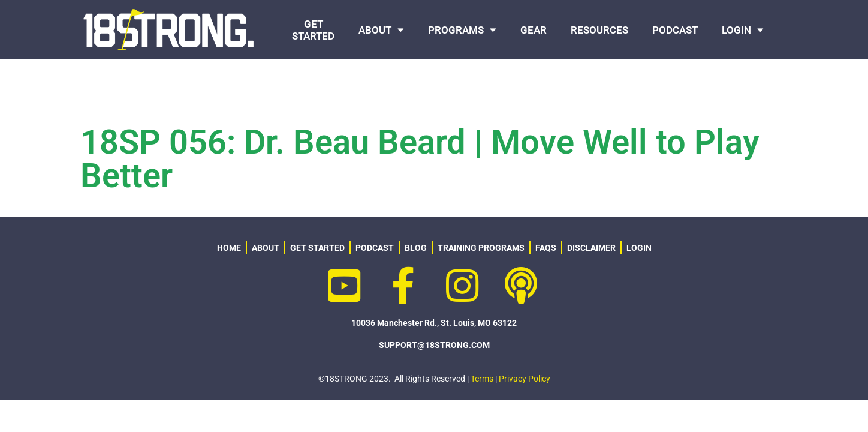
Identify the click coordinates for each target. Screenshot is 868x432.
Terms (482, 379)
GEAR (534, 30)
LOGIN (743, 30)
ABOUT (381, 30)
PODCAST (675, 30)
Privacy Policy (525, 379)
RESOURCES (599, 30)
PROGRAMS (462, 30)
